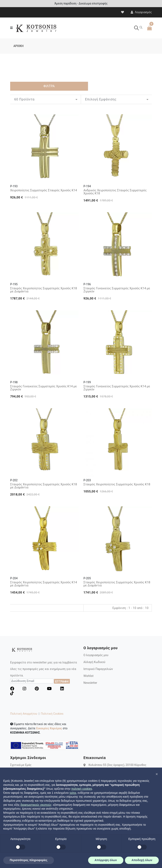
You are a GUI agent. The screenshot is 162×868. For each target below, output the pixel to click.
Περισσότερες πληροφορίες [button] (29, 860)
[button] (157, 774)
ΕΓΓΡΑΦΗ (62, 682)
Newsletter (90, 683)
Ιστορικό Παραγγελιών (98, 669)
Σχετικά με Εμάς (21, 765)
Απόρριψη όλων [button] (106, 860)
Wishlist (88, 676)
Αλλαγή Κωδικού (94, 662)
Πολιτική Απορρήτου (24, 714)
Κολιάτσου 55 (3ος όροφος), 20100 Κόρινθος (117, 765)
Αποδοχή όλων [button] (142, 860)
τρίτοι (73, 793)
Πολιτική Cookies (52, 714)
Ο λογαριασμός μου (96, 655)
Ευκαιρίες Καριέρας (49, 728)
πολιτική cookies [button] (82, 789)
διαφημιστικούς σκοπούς (36, 805)
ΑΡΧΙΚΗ (19, 46)
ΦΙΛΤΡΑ (49, 86)
